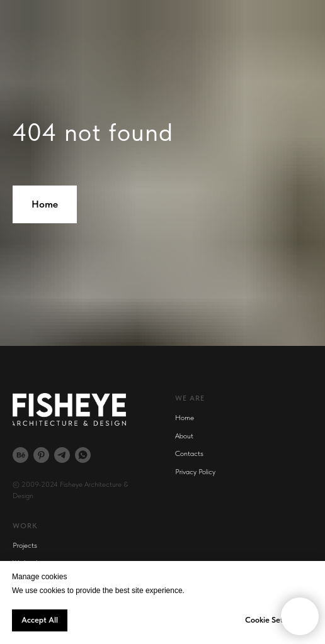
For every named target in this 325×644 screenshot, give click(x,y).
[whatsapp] (83, 455)
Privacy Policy (195, 472)
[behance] (20, 455)
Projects (25, 545)
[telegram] (62, 455)
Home (185, 418)
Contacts (189, 453)
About (184, 436)
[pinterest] (41, 455)
